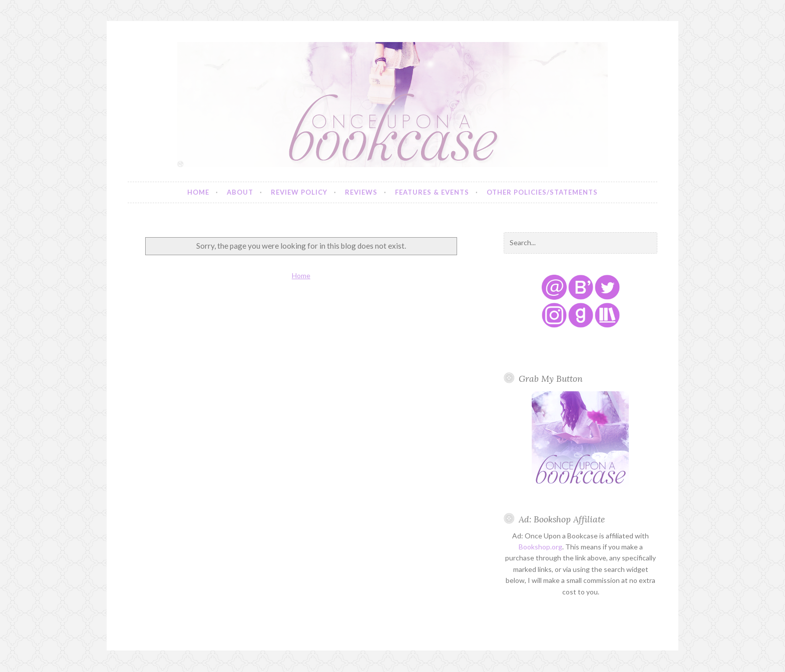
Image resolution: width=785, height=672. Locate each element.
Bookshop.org (540, 547)
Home (198, 192)
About (240, 192)
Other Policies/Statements (542, 192)
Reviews (361, 192)
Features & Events (432, 192)
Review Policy (299, 192)
